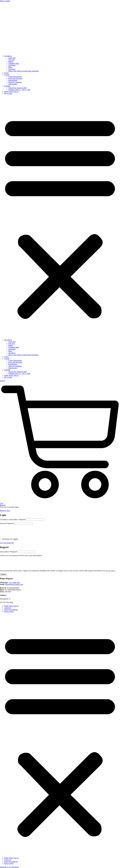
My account (8, 93)
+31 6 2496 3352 (14, 583)
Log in (15, 539)
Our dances (8, 56)
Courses (7, 75)
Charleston (12, 65)
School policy (13, 84)
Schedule (7, 86)
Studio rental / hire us (11, 92)
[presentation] (16, 530)
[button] (60, 217)
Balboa (11, 62)
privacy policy (110, 571)
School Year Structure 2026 (17, 88)
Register (3, 574)
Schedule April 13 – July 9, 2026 (19, 90)
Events (6, 73)
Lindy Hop (12, 58)
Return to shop (5, 511)
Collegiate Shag (14, 63)
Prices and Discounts (15, 78)
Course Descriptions (15, 77)
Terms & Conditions (15, 82)
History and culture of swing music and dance (24, 71)
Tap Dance (12, 69)
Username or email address (13, 520)
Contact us (8, 608)
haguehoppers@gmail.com (14, 584)
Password (7, 523)
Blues (10, 67)
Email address (8, 552)
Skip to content (5, 1)
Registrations (13, 80)
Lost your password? (7, 543)
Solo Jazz (11, 60)
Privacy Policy (9, 611)
